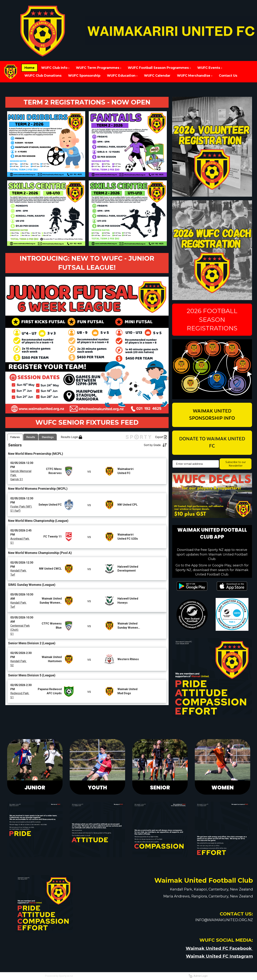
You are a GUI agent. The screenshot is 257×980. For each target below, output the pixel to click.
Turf (13, 589)
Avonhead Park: (20, 553)
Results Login (71, 451)
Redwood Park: (20, 708)
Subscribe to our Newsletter (236, 464)
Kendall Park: (18, 585)
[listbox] (23, 441)
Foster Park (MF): (21, 521)
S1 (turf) (15, 525)
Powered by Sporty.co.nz (59, 976)
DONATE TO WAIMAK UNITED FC (212, 443)
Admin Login (198, 976)
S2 (12, 680)
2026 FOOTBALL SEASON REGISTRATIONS (212, 320)
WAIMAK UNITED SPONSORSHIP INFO (212, 415)
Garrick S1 (17, 494)
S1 (12, 557)
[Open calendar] (137, 441)
